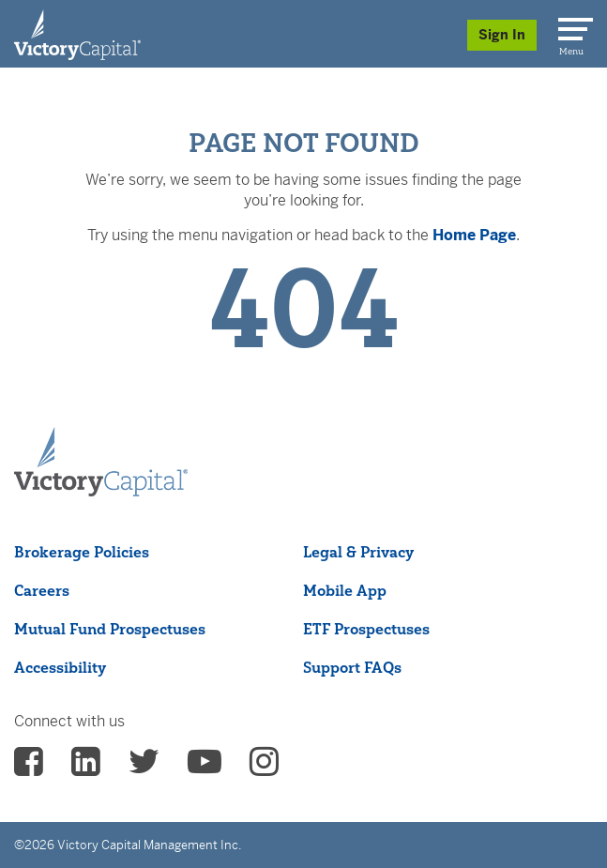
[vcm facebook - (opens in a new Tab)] (29, 768)
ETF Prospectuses (366, 629)
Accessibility (60, 667)
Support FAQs (352, 667)
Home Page (474, 235)
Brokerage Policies (82, 552)
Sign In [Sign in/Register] (502, 35)
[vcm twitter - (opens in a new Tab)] (144, 768)
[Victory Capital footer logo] (101, 491)
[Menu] (572, 25)
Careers (42, 590)
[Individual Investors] (77, 34)
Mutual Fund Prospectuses (110, 629)
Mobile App (345, 590)
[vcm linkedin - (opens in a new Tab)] (86, 768)
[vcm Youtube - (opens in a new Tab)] (205, 768)
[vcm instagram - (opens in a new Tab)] (264, 768)
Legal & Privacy (358, 552)
